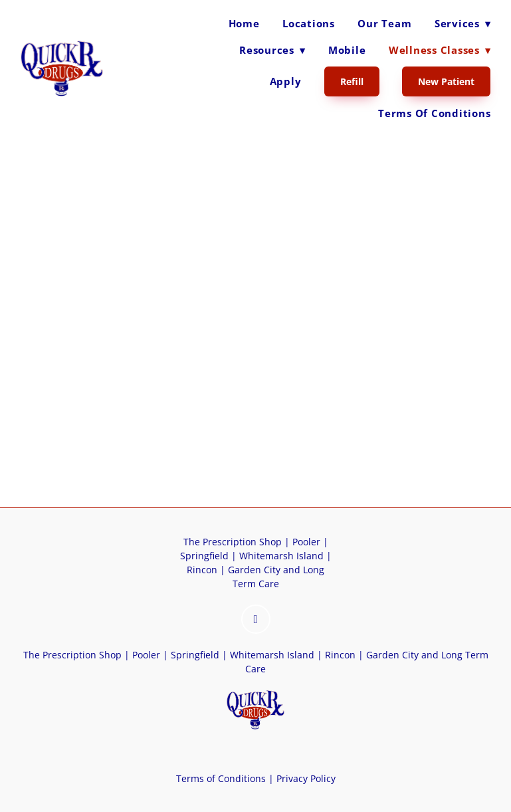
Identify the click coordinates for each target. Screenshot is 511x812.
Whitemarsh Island (281, 556)
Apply (286, 81)
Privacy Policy (305, 778)
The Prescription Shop (233, 542)
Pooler (306, 542)
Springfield (204, 556)
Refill (352, 81)
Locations (309, 23)
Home (244, 23)
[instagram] (256, 619)
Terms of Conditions (434, 113)
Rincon (202, 570)
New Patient (446, 81)
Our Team (384, 23)
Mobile (347, 50)
